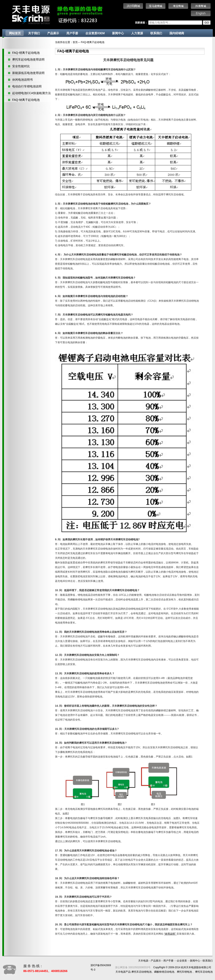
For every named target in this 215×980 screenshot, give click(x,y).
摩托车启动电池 (204, 972)
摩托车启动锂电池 (142, 972)
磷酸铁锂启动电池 (164, 972)
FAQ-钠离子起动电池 (26, 100)
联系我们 (156, 33)
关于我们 (34, 33)
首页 (75, 42)
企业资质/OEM (95, 33)
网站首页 (15, 33)
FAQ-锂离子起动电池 (26, 53)
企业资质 (182, 961)
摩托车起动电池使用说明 (28, 59)
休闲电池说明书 (22, 80)
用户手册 (72, 33)
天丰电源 (143, 961)
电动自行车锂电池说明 (27, 86)
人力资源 (137, 33)
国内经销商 (177, 33)
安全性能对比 (21, 66)
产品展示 (53, 33)
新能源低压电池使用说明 (28, 73)
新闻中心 (118, 33)
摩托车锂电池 (184, 972)
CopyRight (159, 967)
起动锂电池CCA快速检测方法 (31, 93)
